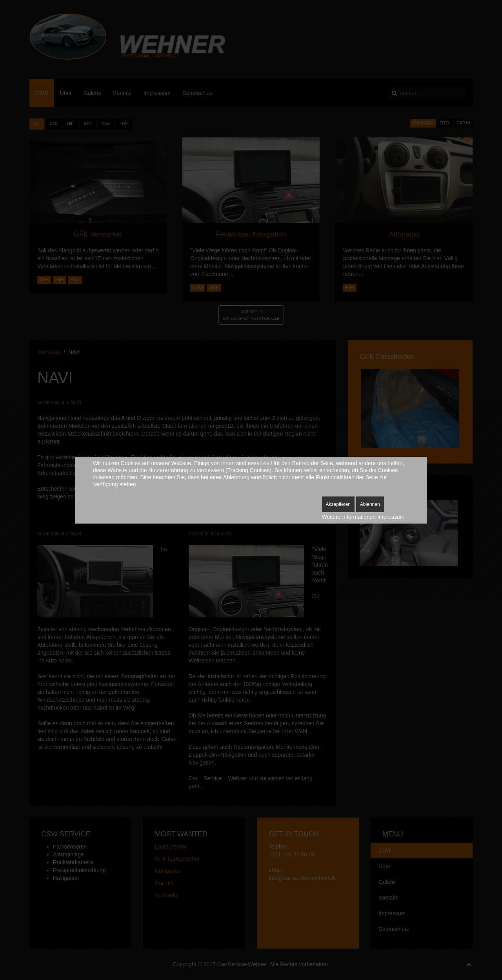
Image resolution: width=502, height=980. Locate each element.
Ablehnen (370, 504)
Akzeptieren (338, 504)
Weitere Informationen (349, 517)
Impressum (391, 517)
